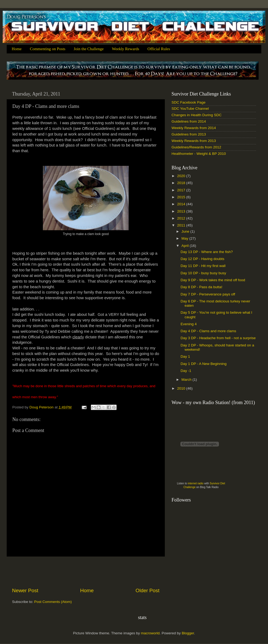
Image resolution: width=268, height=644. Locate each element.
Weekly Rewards (126, 49)
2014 (182, 204)
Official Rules (159, 49)
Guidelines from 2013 (189, 134)
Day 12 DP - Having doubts (202, 259)
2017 (182, 190)
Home (17, 49)
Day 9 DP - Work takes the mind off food (213, 280)
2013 (182, 211)
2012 (182, 218)
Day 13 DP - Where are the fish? (207, 252)
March (187, 380)
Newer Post (25, 590)
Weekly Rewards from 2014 (194, 128)
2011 (182, 225)
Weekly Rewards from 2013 (194, 141)
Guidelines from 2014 (189, 121)
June (186, 231)
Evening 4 (189, 324)
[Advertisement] (86, 572)
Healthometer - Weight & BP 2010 (199, 154)
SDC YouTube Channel (190, 109)
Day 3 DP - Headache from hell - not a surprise (218, 338)
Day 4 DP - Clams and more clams (209, 331)
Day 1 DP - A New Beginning (204, 364)
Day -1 (186, 371)
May (185, 238)
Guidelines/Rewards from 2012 (196, 147)
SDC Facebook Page (189, 102)
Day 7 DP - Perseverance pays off (208, 294)
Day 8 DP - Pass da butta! (202, 287)
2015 (182, 197)
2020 (182, 176)
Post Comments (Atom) (53, 602)
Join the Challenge (89, 49)
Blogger (188, 633)
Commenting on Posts (48, 49)
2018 (182, 183)
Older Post (148, 590)
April (186, 246)
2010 (182, 388)
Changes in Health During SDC (197, 115)
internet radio (196, 483)
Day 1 (185, 356)
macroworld (150, 633)
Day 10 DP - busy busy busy (203, 273)
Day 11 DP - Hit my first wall (203, 266)
